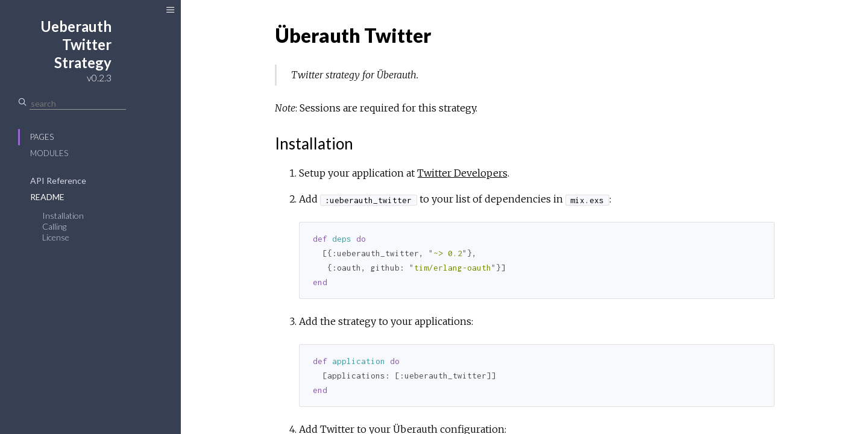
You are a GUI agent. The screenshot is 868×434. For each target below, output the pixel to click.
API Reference (58, 181)
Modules (49, 153)
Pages (42, 137)
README (47, 197)
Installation (63, 215)
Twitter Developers (462, 173)
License (56, 237)
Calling (54, 226)
